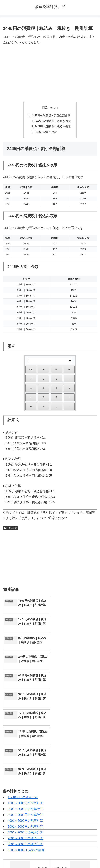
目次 (45, 108)
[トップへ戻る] (95, 863)
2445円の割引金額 (46, 132)
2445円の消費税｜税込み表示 (53, 126)
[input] (50, 814)
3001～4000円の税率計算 (25, 721)
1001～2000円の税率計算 (25, 710)
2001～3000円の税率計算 (25, 716)
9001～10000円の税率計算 (26, 757)
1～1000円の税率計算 (23, 704)
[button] (94, 814)
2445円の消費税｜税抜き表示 (53, 121)
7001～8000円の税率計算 (25, 745)
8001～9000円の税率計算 (25, 751)
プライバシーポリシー (74, 857)
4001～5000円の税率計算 (25, 727)
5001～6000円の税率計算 (25, 733)
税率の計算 (10, 528)
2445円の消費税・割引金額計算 (51, 115)
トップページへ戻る (26, 857)
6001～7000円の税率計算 (25, 739)
